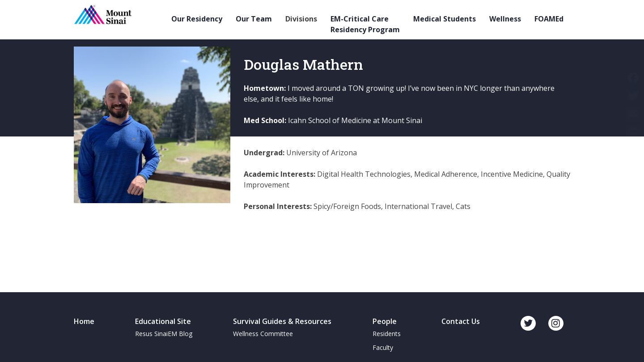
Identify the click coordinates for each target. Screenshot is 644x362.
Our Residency (197, 19)
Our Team (254, 19)
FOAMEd (549, 19)
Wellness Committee (263, 334)
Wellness (505, 19)
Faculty (383, 347)
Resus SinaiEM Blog (164, 334)
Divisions (301, 19)
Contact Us (461, 321)
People (385, 321)
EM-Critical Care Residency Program (365, 24)
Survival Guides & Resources (282, 321)
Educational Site (163, 321)
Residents (387, 334)
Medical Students (445, 19)
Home (84, 321)
